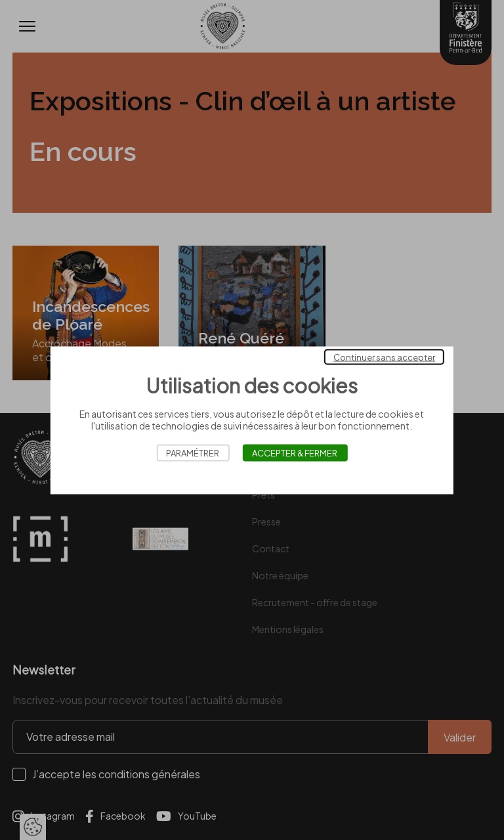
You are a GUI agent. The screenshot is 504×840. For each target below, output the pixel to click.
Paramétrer (193, 453)
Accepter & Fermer (295, 453)
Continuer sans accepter (384, 357)
